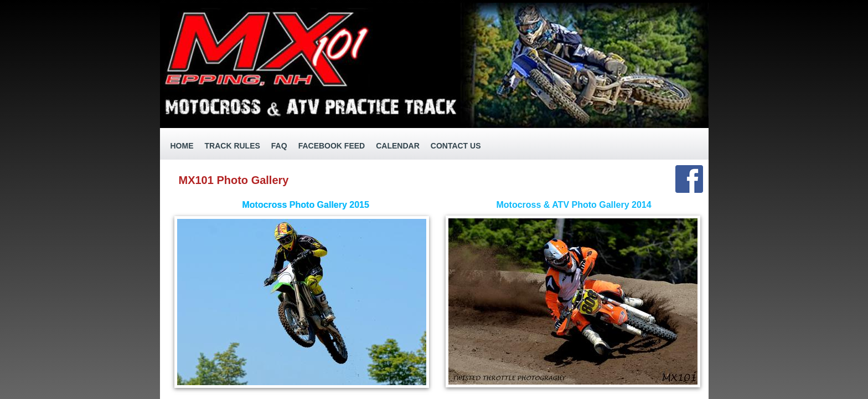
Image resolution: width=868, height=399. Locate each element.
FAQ (279, 146)
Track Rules (232, 146)
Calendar (398, 146)
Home (182, 146)
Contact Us (456, 146)
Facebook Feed (332, 146)
